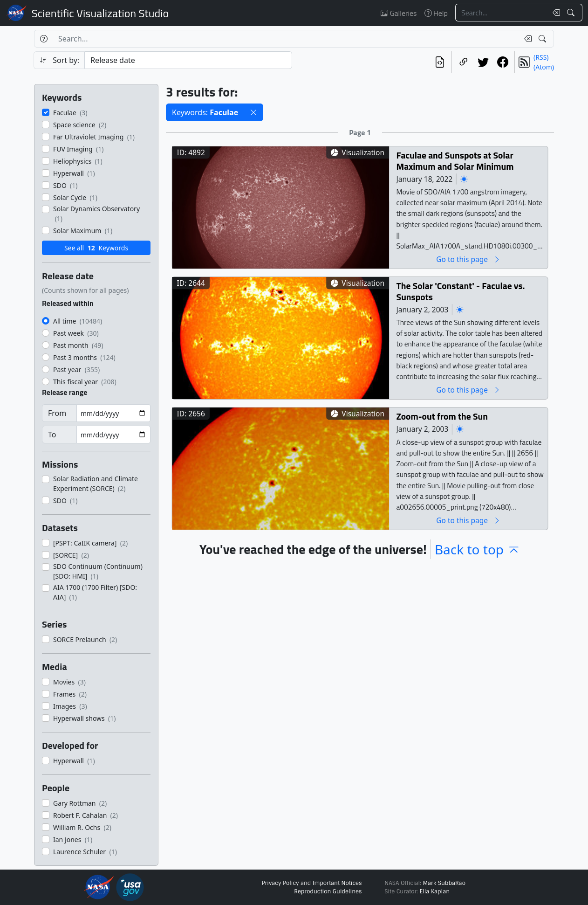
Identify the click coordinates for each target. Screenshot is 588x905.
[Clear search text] (554, 13)
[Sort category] (188, 60)
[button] (253, 112)
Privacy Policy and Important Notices (311, 883)
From (57, 413)
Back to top (478, 549)
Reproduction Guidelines (328, 891)
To (52, 435)
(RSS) (541, 57)
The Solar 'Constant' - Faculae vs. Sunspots (461, 291)
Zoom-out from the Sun (442, 416)
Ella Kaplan (435, 891)
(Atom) (544, 67)
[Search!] (572, 13)
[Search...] (501, 13)
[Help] (44, 39)
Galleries (399, 13)
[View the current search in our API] (440, 62)
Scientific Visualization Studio (100, 13)
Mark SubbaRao (444, 883)
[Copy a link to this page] (464, 62)
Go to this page (468, 259)
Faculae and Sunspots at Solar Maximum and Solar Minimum (455, 161)
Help (436, 13)
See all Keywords (96, 248)
